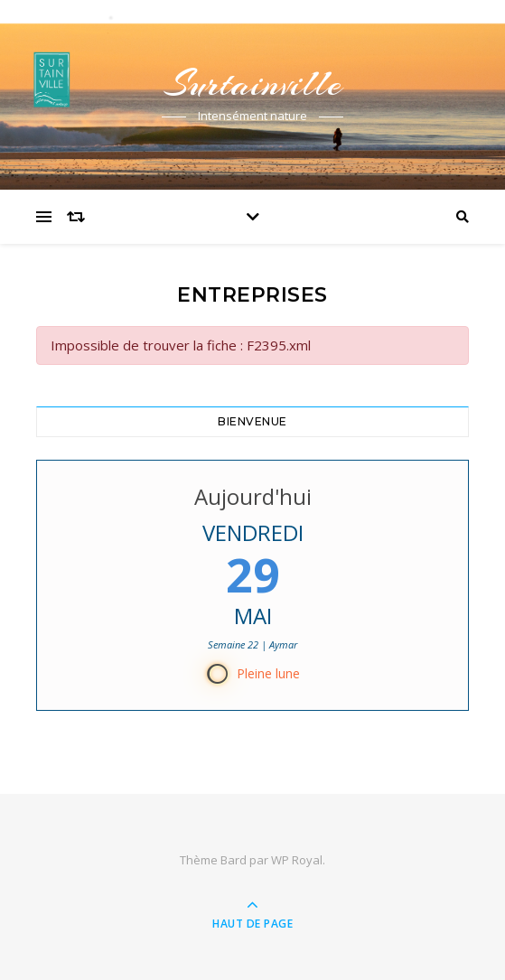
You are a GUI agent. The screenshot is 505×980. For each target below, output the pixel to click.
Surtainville (253, 84)
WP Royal (297, 860)
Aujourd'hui (253, 496)
